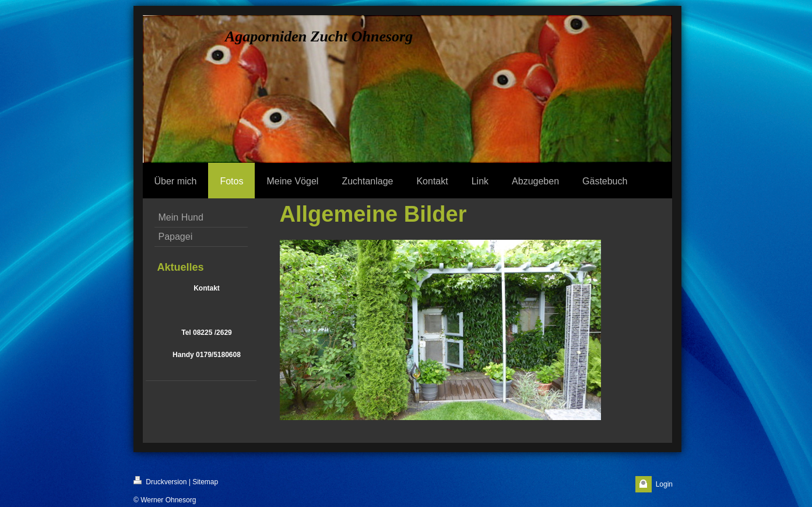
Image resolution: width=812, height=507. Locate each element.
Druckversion (160, 481)
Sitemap (205, 482)
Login (664, 484)
